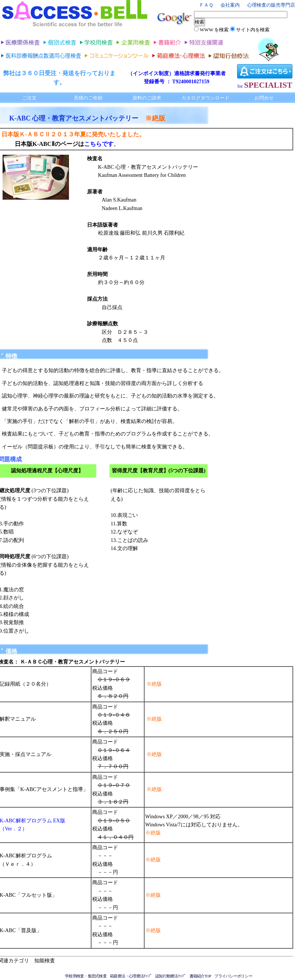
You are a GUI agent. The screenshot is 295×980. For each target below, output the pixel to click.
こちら (93, 144)
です (108, 144)
